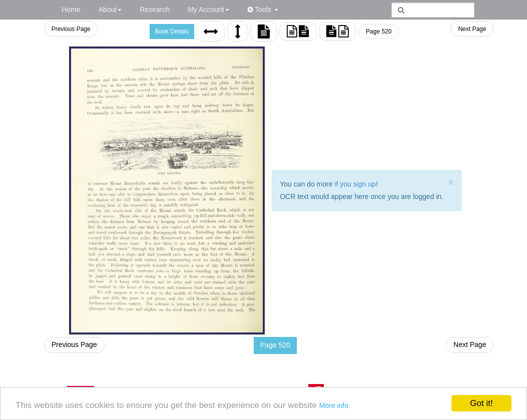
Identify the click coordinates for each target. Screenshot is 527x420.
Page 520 (379, 31)
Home (71, 9)
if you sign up (355, 184)
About (110, 9)
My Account (208, 9)
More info (334, 405)
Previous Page (71, 29)
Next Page (472, 29)
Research (155, 9)
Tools (263, 9)
